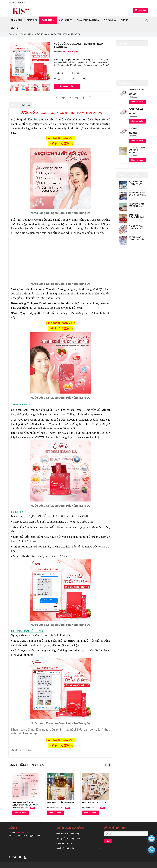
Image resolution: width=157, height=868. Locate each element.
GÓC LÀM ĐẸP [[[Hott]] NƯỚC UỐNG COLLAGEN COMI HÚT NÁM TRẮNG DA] (65, 20)
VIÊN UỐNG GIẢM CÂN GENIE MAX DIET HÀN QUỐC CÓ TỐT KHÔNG (136, 205)
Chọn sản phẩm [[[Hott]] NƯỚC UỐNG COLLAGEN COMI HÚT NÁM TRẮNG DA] (67, 86)
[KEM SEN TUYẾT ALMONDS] (61, 804)
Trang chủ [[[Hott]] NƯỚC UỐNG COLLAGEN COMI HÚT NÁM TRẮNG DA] (14, 34)
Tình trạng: (59, 73)
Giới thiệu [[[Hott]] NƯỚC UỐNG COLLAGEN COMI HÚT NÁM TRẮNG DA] (32, 20)
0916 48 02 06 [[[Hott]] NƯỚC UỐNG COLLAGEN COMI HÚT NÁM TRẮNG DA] (20, 2)
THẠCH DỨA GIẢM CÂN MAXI (137, 149)
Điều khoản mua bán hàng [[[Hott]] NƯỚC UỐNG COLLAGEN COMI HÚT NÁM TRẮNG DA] (78, 834)
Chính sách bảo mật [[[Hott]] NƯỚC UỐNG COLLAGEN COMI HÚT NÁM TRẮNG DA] (78, 848)
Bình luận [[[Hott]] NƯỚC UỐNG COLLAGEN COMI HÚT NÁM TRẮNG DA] (26, 105)
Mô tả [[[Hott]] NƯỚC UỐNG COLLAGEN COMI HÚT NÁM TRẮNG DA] (14, 105)
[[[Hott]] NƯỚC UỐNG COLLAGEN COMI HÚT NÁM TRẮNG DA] (57, 98)
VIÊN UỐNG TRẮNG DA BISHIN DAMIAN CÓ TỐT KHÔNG (137, 194)
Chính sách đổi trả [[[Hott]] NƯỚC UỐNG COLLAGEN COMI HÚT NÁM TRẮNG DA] (78, 843)
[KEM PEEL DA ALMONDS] (96, 804)
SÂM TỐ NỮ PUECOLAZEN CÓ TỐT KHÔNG (136, 216)
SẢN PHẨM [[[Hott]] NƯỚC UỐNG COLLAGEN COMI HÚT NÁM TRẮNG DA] (27, 34)
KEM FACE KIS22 (136, 109)
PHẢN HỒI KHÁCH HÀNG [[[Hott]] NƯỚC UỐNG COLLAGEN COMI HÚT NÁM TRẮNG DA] (88, 20)
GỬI (108, 841)
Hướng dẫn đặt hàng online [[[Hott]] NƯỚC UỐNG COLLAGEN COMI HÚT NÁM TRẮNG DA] (78, 839)
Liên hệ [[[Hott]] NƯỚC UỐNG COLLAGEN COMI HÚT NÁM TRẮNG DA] (15, 28)
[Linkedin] (70, 98)
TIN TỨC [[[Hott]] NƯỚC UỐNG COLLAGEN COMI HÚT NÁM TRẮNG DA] (124, 20)
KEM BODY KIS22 (136, 90)
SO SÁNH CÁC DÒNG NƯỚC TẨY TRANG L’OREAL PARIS (136, 238)
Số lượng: (58, 79)
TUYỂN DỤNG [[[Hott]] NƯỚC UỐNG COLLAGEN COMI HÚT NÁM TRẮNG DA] (110, 20)
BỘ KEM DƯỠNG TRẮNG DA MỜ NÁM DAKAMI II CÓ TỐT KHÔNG (137, 183)
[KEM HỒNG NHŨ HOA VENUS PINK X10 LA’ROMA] (26, 804)
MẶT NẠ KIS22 (135, 128)
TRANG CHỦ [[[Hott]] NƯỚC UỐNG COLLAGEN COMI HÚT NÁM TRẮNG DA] (16, 20)
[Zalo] (90, 97)
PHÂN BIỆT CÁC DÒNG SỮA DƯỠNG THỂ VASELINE (137, 227)
